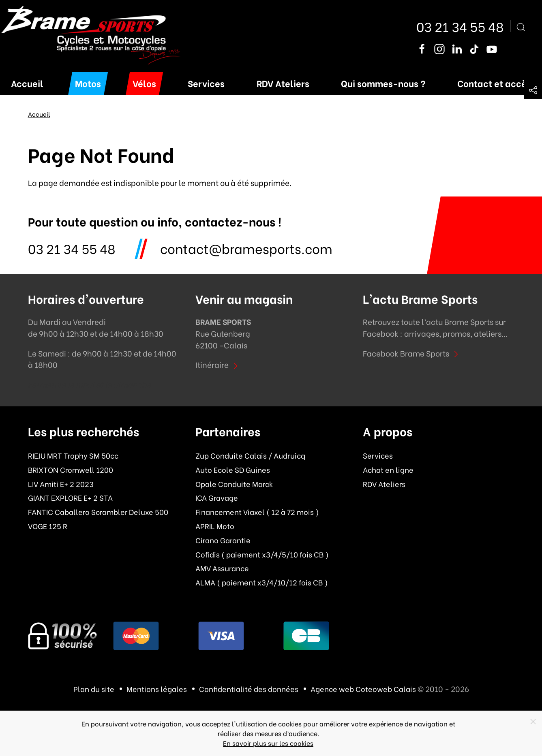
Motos (88, 83)
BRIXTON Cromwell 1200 (71, 470)
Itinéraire (218, 364)
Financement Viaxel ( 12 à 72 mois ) (257, 512)
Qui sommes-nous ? (383, 83)
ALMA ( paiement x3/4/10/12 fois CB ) (262, 582)
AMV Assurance (222, 568)
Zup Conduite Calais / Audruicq (250, 455)
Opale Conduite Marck (234, 484)
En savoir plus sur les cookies (268, 743)
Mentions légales (157, 689)
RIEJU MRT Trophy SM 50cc (73, 455)
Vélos (144, 83)
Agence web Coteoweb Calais (363, 689)
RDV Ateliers (283, 83)
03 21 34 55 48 (460, 26)
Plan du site (94, 689)
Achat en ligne (388, 470)
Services (206, 83)
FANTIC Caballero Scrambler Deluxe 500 (98, 512)
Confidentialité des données (249, 689)
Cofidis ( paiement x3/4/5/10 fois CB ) (262, 554)
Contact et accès (494, 83)
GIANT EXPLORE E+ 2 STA (70, 498)
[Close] (533, 722)
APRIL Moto (215, 526)
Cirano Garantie (223, 540)
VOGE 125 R (48, 526)
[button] (533, 90)
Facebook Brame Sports (412, 353)
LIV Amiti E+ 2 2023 (61, 484)
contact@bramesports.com (246, 248)
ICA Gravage (217, 498)
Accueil (27, 83)
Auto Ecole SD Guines (233, 470)
